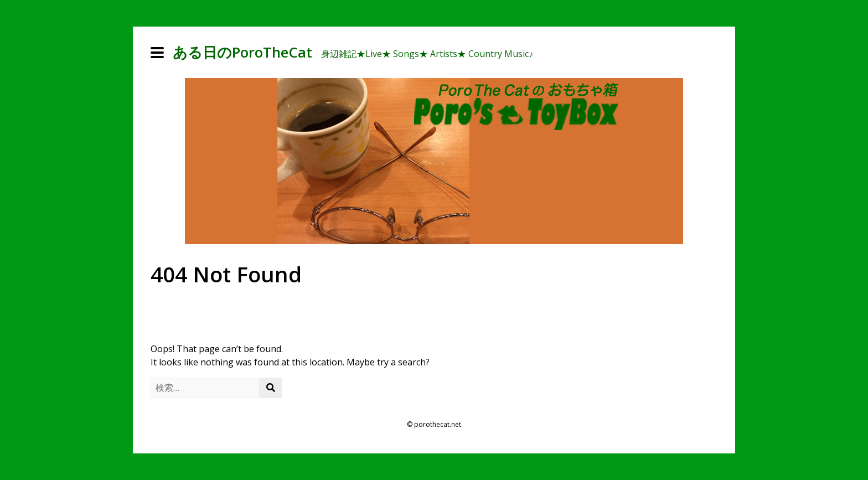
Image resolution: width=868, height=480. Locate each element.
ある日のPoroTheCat (242, 52)
